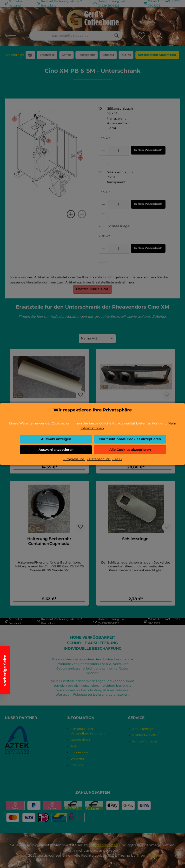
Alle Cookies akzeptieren (130, 450)
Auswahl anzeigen (56, 439)
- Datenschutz (99, 459)
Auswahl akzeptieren (56, 450)
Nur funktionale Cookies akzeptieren (130, 439)
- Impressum (74, 459)
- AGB (117, 459)
